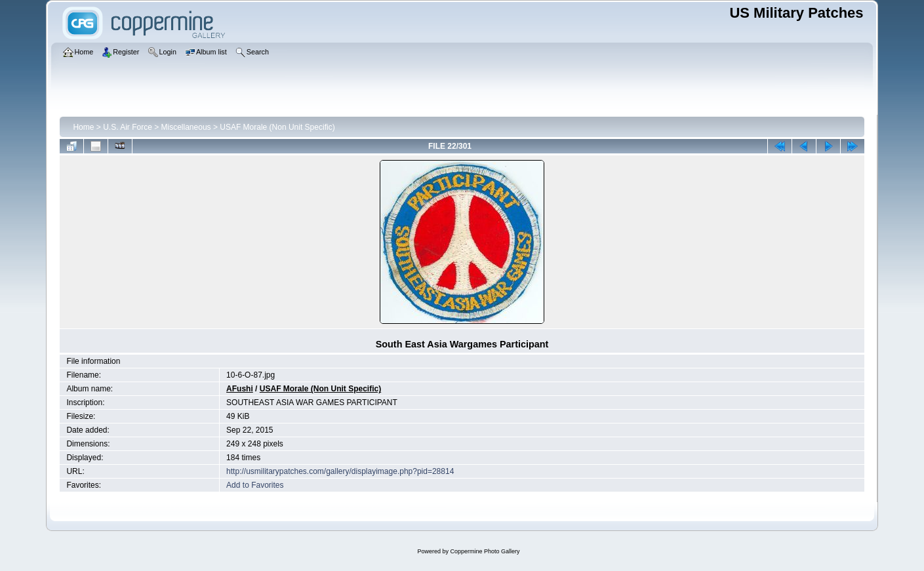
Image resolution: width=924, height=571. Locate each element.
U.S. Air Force (128, 127)
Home (83, 127)
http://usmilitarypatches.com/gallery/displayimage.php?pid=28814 (340, 471)
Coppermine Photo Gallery (485, 551)
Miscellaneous (186, 127)
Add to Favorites (255, 485)
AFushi (240, 389)
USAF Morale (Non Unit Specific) (277, 127)
